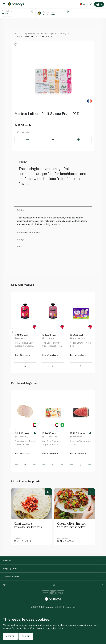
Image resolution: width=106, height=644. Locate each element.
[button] (12, 332)
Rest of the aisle (22, 355)
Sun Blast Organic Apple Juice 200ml (51, 443)
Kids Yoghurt (64, 33)
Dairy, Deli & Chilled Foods (35, 33)
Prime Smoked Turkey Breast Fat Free (25, 443)
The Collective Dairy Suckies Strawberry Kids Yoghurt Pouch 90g (24, 344)
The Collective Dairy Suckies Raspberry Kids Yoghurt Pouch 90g (52, 344)
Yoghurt (53, 33)
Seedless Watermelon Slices (81, 443)
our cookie (51, 628)
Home (18, 33)
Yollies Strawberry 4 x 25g (80, 344)
